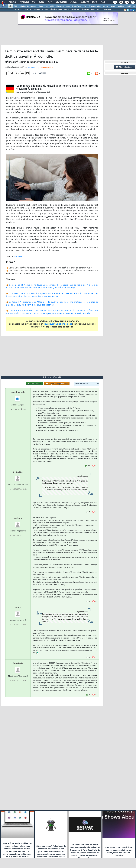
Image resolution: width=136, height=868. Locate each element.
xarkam (18, 518)
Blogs (41, 2)
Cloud (41, 6)
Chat (50, 2)
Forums (13, 2)
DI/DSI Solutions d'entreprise (25, 6)
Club (103, 2)
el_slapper (18, 472)
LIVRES (45, 10)
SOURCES (75, 10)
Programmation (95, 6)
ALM (52, 6)
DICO (99, 10)
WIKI (93, 10)
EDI (85, 6)
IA (47, 6)
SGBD (106, 6)
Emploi (74, 2)
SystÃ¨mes (131, 6)
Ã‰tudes (84, 2)
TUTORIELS (18, 10)
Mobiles (121, 6)
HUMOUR (107, 10)
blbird (18, 608)
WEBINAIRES (35, 10)
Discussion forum (124, 67)
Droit (95, 2)
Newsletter (61, 2)
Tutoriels (24, 2)
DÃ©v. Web (77, 6)
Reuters (18, 257)
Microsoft (60, 6)
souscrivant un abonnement (58, 324)
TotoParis (18, 663)
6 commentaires (47, 67)
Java (68, 6)
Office (113, 6)
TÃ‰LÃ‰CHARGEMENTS (59, 10)
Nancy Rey (32, 67)
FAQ (34, 2)
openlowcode (18, 392)
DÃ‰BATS (85, 10)
